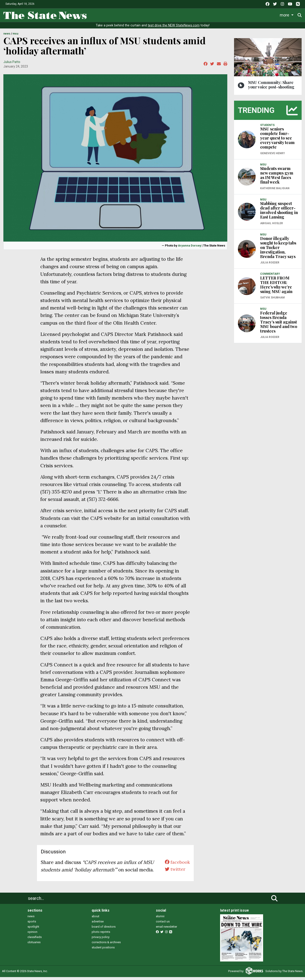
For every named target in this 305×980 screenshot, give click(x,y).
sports (32, 925)
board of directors (104, 930)
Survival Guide (156, 14)
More (267, 14)
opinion (32, 935)
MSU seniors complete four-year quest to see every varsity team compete (277, 141)
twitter (174, 873)
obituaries (34, 945)
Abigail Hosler (272, 226)
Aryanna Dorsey (190, 249)
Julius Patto (12, 65)
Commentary (186, 14)
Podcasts (214, 14)
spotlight (33, 930)
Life (113, 14)
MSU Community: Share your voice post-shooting (271, 88)
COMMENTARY (270, 277)
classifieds (35, 940)
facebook (177, 865)
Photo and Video (242, 14)
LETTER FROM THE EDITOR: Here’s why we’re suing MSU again (276, 288)
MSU (15, 37)
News (97, 14)
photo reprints (101, 935)
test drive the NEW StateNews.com (174, 29)
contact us (163, 925)
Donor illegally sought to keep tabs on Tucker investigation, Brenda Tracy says (278, 251)
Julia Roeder (270, 266)
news (31, 919)
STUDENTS (267, 128)
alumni (160, 919)
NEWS (7, 37)
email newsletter (166, 930)
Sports (130, 14)
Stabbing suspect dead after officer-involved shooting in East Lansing (279, 213)
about (96, 919)
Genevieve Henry (273, 156)
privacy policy (101, 940)
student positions (103, 951)
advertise (98, 925)
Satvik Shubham (272, 301)
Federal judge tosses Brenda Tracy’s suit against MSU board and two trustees (279, 325)
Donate (287, 15)
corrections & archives (106, 945)
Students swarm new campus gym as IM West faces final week (277, 178)
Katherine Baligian (275, 191)
